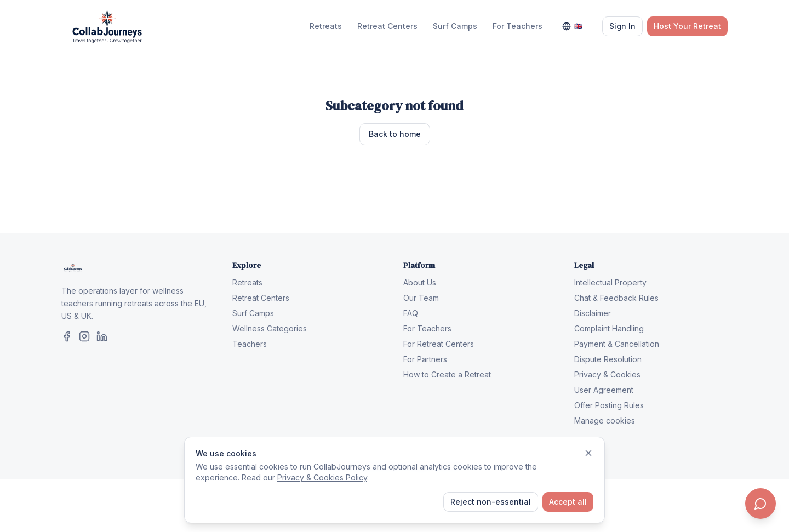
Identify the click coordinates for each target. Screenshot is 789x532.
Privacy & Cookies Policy (322, 477)
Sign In (622, 26)
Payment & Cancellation (617, 344)
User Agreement (604, 390)
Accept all (568, 502)
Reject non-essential (491, 502)
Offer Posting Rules (609, 405)
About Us (420, 282)
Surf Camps (455, 26)
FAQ (411, 313)
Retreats (326, 26)
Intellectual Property (610, 282)
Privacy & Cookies (607, 374)
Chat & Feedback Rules (616, 298)
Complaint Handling (609, 328)
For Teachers (518, 26)
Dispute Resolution (608, 359)
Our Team (421, 298)
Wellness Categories (270, 328)
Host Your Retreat (687, 26)
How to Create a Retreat (447, 374)
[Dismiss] (588, 453)
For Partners (425, 359)
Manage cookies (605, 421)
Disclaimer (593, 313)
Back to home (395, 134)
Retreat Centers (387, 26)
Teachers (250, 344)
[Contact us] (761, 504)
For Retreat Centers (439, 344)
